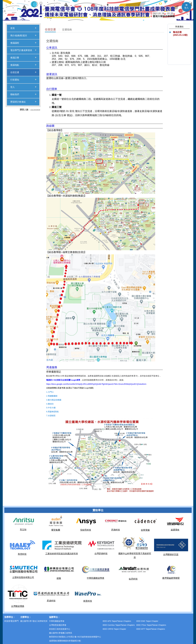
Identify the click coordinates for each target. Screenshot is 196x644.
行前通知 (15, 80)
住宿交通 (15, 72)
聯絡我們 (15, 94)
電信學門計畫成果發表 (21, 50)
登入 (186, 6)
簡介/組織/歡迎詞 (19, 36)
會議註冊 (15, 58)
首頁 (13, 28)
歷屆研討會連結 (18, 102)
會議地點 (15, 65)
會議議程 (15, 43)
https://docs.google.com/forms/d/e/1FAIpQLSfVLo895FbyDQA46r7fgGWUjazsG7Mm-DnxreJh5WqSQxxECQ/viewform (96, 384)
